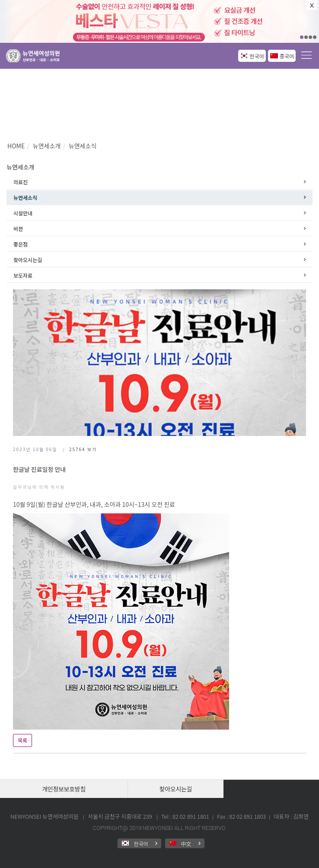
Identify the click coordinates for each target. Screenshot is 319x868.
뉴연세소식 (83, 146)
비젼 (18, 229)
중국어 (287, 56)
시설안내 (23, 213)
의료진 (21, 182)
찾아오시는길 (28, 260)
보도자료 (23, 275)
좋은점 (21, 244)
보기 (83, 449)
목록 (22, 740)
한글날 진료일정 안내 (39, 469)
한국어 (257, 56)
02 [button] (306, 37)
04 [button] (315, 37)
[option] (159, 21)
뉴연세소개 (47, 146)
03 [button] (310, 37)
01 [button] (302, 37)
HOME (16, 146)
